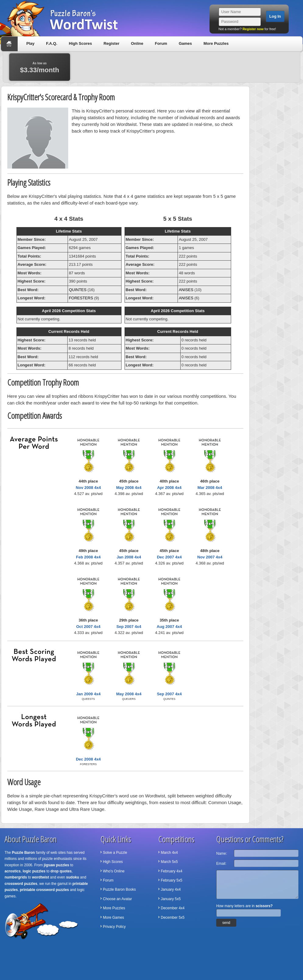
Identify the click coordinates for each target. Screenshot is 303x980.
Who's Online (114, 871)
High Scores (80, 43)
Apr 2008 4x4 (169, 488)
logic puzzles (34, 871)
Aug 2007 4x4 (169, 627)
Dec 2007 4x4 (169, 557)
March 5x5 (169, 862)
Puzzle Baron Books (119, 889)
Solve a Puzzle (115, 853)
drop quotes (61, 871)
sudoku (73, 877)
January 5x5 (171, 899)
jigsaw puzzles (56, 865)
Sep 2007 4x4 (129, 627)
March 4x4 (169, 853)
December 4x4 (173, 908)
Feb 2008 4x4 (88, 557)
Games (185, 43)
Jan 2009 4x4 (88, 694)
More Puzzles (216, 43)
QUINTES (78, 290)
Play (31, 43)
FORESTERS (81, 298)
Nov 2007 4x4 (210, 557)
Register (111, 43)
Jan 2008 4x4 (129, 557)
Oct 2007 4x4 (88, 627)
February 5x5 (172, 880)
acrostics (13, 871)
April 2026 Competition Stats (69, 311)
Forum (161, 43)
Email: (221, 864)
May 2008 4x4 (129, 488)
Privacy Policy (114, 927)
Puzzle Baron (23, 853)
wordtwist (41, 877)
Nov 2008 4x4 (88, 488)
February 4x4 (172, 871)
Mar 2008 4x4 (210, 488)
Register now (253, 29)
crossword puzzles (21, 884)
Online (137, 43)
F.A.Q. (52, 43)
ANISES (186, 290)
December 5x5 (173, 918)
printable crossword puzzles (44, 890)
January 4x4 (171, 889)
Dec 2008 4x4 (88, 759)
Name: (222, 853)
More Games (113, 918)
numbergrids (16, 877)
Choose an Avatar (117, 899)
